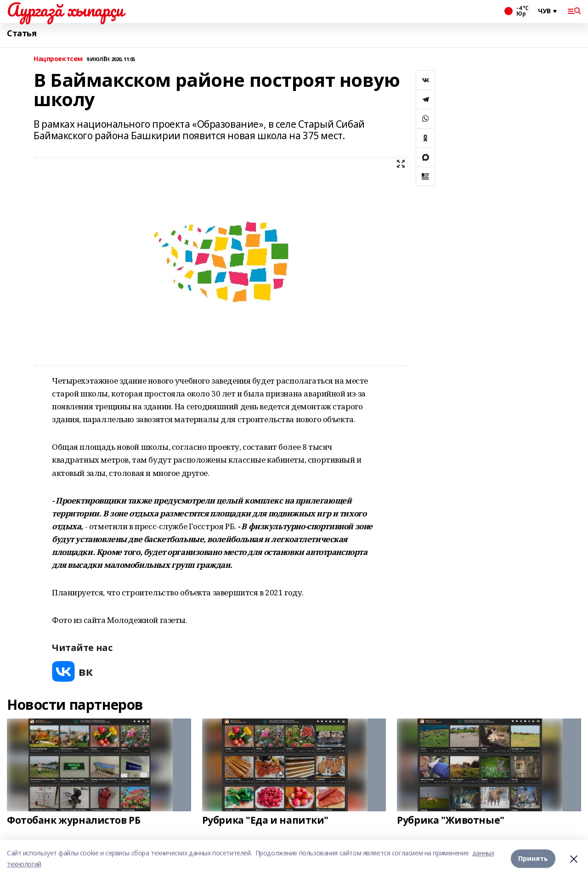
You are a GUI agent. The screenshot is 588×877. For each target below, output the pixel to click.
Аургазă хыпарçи (65, 10)
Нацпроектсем (58, 59)
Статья (22, 33)
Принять (533, 858)
